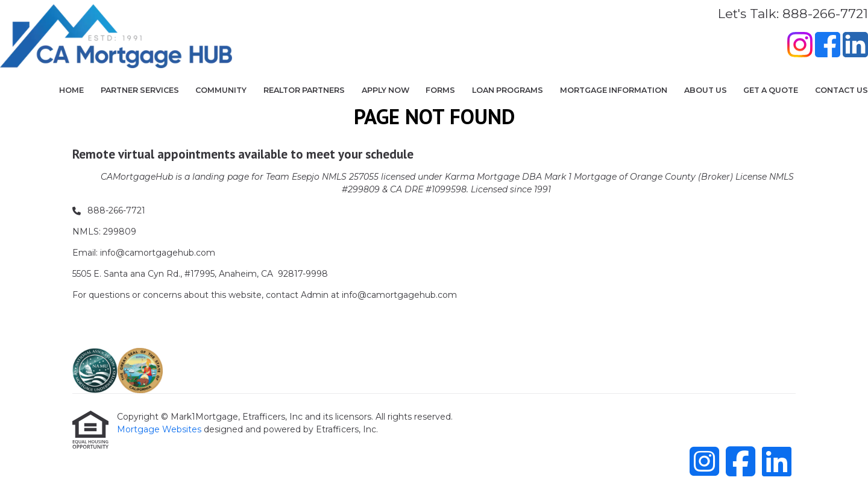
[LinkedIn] (855, 46)
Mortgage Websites (160, 429)
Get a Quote (771, 90)
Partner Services (140, 90)
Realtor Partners (304, 90)
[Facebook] (828, 46)
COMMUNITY (221, 90)
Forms (440, 90)
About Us (706, 90)
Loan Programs (508, 90)
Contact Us (841, 90)
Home (71, 90)
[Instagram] (800, 46)
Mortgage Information (614, 90)
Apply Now (385, 90)
